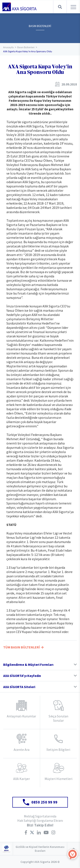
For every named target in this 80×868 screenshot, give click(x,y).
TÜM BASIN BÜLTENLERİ (23, 647)
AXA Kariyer (22, 779)
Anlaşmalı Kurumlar (21, 716)
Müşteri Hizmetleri (58, 779)
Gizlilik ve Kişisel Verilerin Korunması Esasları (40, 849)
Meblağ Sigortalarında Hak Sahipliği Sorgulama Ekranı (40, 818)
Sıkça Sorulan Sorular (58, 718)
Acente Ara (22, 750)
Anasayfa (8, 47)
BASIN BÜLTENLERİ (40, 26)
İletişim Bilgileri (58, 750)
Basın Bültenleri (26, 47)
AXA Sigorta (19, 7)
